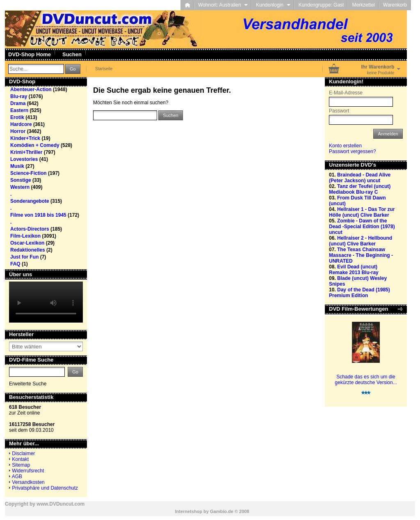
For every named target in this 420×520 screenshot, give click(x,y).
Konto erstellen (345, 146)
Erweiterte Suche (28, 384)
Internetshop (188, 511)
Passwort (339, 111)
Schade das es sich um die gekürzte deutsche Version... (366, 380)
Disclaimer (23, 454)
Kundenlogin (273, 5)
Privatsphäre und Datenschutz (45, 488)
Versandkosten (28, 482)
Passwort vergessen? (353, 151)
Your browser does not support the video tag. (46, 302)
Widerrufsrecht (28, 471)
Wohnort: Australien (223, 5)
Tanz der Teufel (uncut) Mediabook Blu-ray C (360, 189)
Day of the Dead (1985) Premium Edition (360, 293)
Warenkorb (395, 5)
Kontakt (20, 459)
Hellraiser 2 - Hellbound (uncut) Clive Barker (361, 241)
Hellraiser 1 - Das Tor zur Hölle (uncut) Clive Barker (362, 212)
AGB (17, 476)
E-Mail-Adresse (346, 93)
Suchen (72, 54)
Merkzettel (363, 5)
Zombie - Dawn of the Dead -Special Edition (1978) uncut (362, 227)
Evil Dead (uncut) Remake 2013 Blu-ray (354, 270)
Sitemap (21, 465)
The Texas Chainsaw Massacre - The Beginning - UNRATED (361, 255)
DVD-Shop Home (30, 54)
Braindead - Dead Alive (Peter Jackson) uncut (360, 178)
